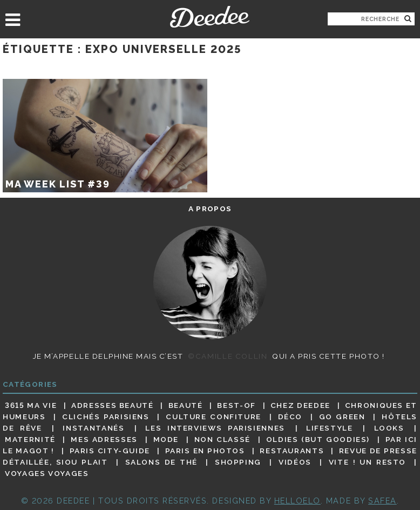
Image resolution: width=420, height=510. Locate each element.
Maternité (30, 439)
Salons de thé (161, 462)
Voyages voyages (47, 474)
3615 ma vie (31, 405)
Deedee (210, 17)
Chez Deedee (300, 405)
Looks (389, 428)
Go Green (342, 417)
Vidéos (295, 462)
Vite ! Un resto (367, 462)
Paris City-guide (110, 451)
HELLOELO (297, 501)
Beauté (186, 405)
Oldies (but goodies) (318, 439)
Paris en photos (205, 451)
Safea (382, 501)
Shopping (238, 462)
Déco (290, 417)
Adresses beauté (113, 405)
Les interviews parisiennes (215, 428)
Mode (166, 439)
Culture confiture (214, 417)
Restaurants (292, 451)
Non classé (222, 439)
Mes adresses (104, 439)
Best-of (236, 405)
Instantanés (93, 428)
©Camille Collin (228, 356)
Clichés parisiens (106, 417)
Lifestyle (330, 428)
